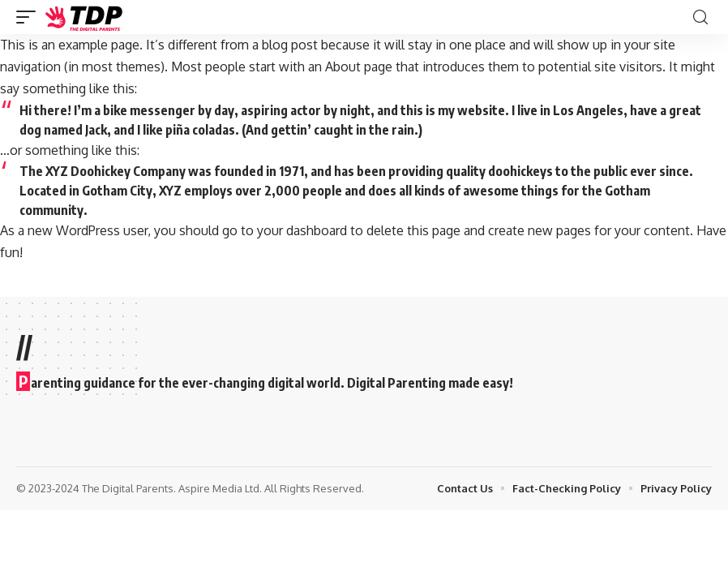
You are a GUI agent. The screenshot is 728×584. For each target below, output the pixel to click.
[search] (700, 17)
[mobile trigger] (30, 17)
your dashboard (302, 230)
